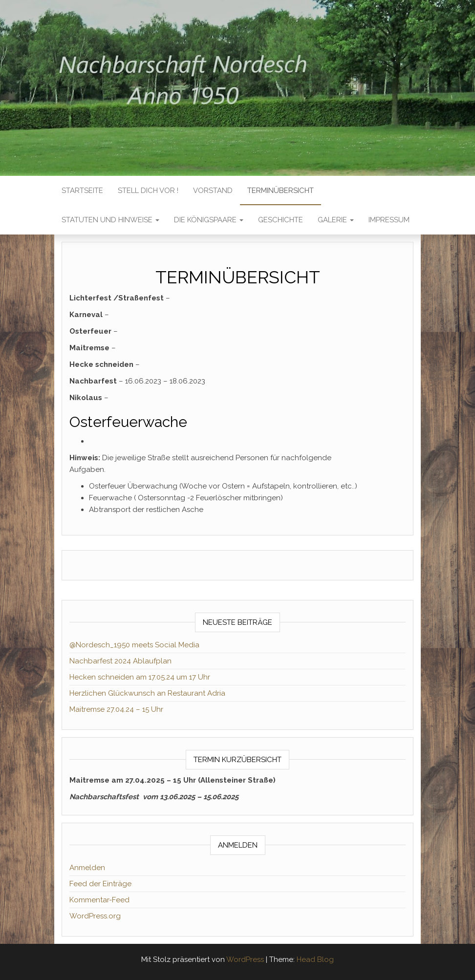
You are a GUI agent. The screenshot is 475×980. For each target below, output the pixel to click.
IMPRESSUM (389, 220)
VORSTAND (213, 191)
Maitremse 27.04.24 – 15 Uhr (116, 709)
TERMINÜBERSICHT (281, 191)
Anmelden (87, 868)
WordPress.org (95, 916)
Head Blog (315, 959)
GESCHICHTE (281, 220)
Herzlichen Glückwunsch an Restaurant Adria (147, 693)
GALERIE (336, 220)
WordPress (245, 959)
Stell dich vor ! (148, 191)
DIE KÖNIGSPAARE (209, 220)
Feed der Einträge (100, 884)
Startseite (82, 191)
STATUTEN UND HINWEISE (110, 220)
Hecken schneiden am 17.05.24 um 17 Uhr (140, 677)
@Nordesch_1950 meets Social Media (134, 645)
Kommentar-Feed (99, 900)
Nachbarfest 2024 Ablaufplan (120, 661)
